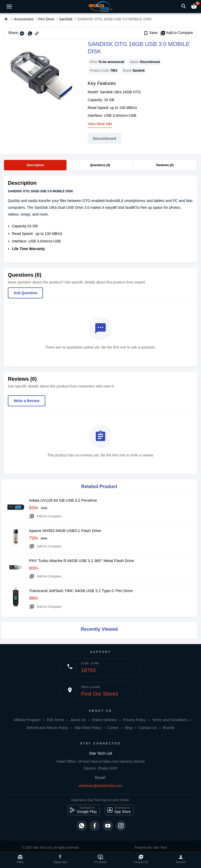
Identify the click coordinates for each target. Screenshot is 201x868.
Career (113, 728)
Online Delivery (104, 720)
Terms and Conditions (170, 720)
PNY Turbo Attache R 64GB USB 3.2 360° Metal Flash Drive (82, 561)
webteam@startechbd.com (101, 786)
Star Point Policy (88, 728)
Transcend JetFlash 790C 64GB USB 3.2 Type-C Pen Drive (81, 591)
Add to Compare (177, 33)
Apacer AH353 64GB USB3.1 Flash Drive (65, 531)
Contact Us (148, 728)
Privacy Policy (134, 720)
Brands (169, 728)
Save (150, 33)
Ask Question (25, 293)
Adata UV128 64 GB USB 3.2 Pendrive (63, 500)
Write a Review (27, 401)
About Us (78, 720)
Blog (129, 728)
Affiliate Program (27, 720)
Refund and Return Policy (47, 728)
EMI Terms (56, 720)
